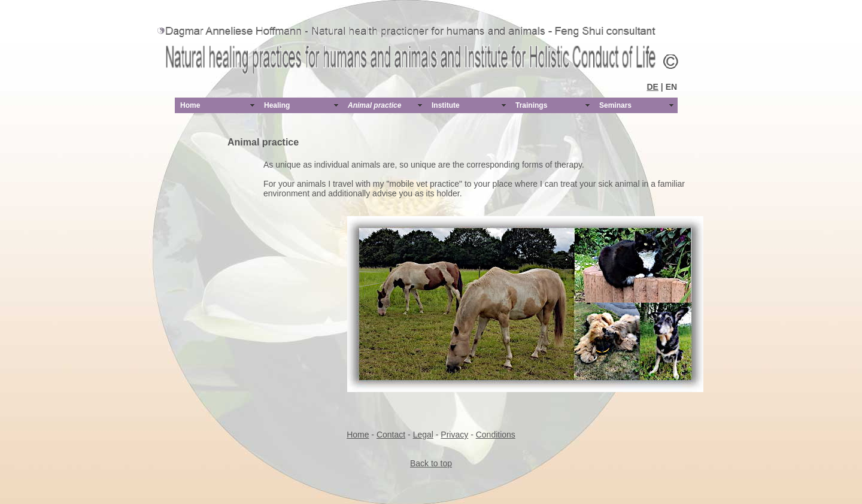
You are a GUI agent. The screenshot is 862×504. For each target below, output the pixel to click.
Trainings (531, 105)
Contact (391, 435)
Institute (446, 105)
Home (190, 105)
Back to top (431, 463)
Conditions (496, 435)
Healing (277, 105)
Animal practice (374, 105)
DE (653, 87)
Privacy (454, 435)
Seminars (615, 105)
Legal (423, 435)
